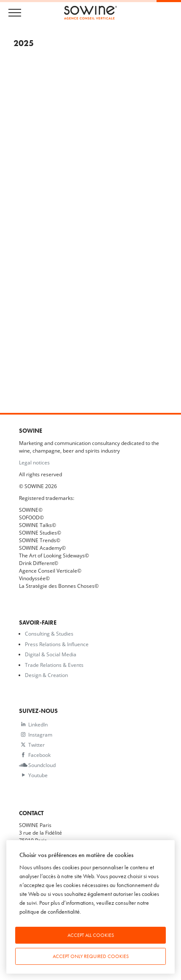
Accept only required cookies (91, 956)
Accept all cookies (91, 935)
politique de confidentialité (50, 912)
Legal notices (34, 462)
